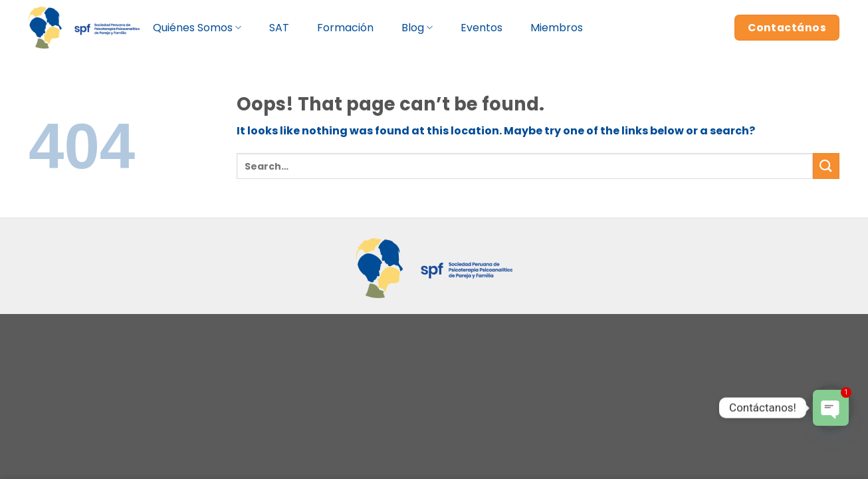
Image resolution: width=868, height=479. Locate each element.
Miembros (557, 28)
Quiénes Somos (197, 28)
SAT (279, 28)
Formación (345, 28)
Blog (417, 28)
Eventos (482, 28)
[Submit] (826, 166)
